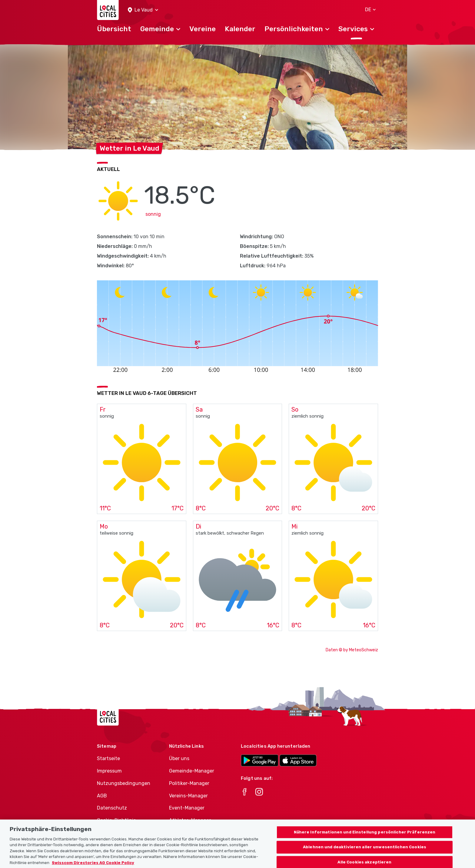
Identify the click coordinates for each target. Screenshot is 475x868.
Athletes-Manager (190, 820)
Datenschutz (112, 808)
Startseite (108, 758)
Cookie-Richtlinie (116, 820)
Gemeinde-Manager (192, 771)
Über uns (179, 758)
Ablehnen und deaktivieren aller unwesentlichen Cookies (365, 852)
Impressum (109, 771)
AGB (102, 796)
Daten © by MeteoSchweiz (352, 650)
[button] (143, 10)
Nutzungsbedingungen (124, 783)
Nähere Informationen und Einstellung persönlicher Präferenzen (365, 837)
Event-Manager (187, 808)
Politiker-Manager (189, 783)
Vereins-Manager (188, 796)
